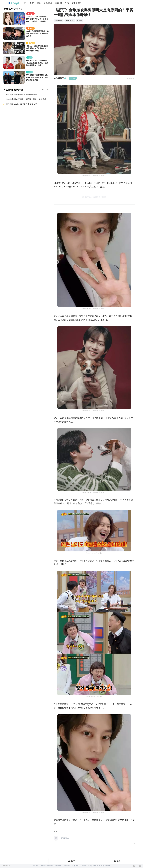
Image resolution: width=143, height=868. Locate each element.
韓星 (39, 3)
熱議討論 (58, 3)
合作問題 (58, 866)
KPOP (32, 3)
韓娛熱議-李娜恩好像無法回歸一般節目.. (23, 95)
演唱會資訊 (76, 3)
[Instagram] (140, 866)
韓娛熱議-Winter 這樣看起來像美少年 (21, 104)
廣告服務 (67, 866)
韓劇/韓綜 (48, 3)
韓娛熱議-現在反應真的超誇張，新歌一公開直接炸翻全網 (27, 99)
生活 (67, 3)
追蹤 (73, 78)
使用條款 (36, 866)
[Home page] (14, 4)
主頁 (24, 3)
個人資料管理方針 (47, 866)
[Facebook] (134, 866)
